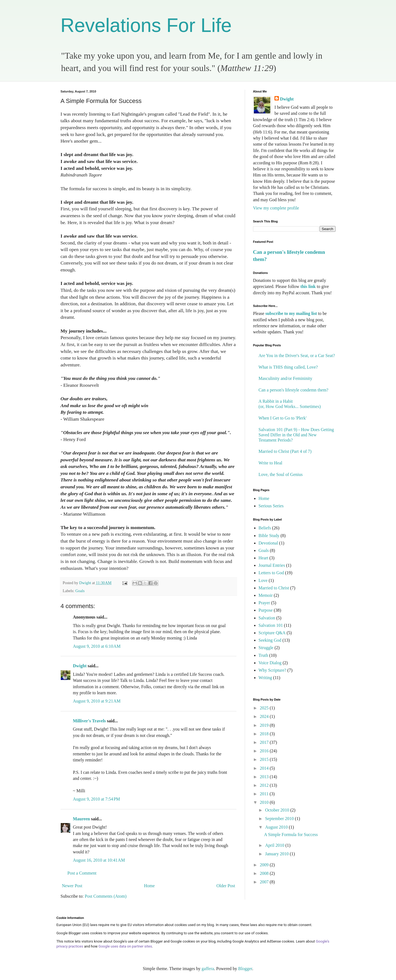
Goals (80, 591)
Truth (263, 655)
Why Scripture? (272, 670)
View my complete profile (276, 208)
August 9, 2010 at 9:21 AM (97, 701)
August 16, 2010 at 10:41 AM (99, 860)
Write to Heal (270, 463)
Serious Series (271, 506)
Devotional (268, 543)
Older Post (226, 886)
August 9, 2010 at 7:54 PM (96, 799)
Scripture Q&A (272, 633)
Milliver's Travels (89, 721)
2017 (265, 742)
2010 (265, 802)
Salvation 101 (271, 625)
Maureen (81, 819)
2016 (265, 751)
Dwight (80, 666)
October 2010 (278, 810)
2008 (265, 873)
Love (263, 580)
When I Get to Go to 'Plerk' (283, 418)
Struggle (266, 648)
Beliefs (265, 528)
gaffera (208, 969)
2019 (265, 725)
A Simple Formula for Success (291, 835)
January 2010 (277, 854)
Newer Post (72, 886)
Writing (265, 678)
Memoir (266, 595)
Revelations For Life (146, 25)
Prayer (264, 603)
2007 (265, 882)
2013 (265, 777)
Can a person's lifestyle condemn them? (293, 390)
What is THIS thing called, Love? (288, 367)
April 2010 (275, 845)
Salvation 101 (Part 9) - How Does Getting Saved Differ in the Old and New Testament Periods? (296, 435)
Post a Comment (82, 873)
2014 (265, 768)
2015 (265, 759)
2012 (265, 785)
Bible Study (269, 536)
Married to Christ (274, 588)
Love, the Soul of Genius (280, 474)
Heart (263, 558)
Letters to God (271, 573)
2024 (265, 716)
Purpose (266, 610)
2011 (265, 794)
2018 (265, 734)
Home (149, 886)
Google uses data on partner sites (125, 946)
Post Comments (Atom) (106, 896)
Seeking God (270, 640)
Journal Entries (272, 565)
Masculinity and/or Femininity (285, 378)
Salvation (267, 618)
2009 (265, 865)
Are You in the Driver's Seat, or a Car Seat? (297, 356)
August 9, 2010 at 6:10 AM (97, 646)
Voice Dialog (270, 663)
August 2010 (277, 827)
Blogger (245, 969)
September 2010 (280, 819)
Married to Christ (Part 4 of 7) (285, 451)
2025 (265, 708)
